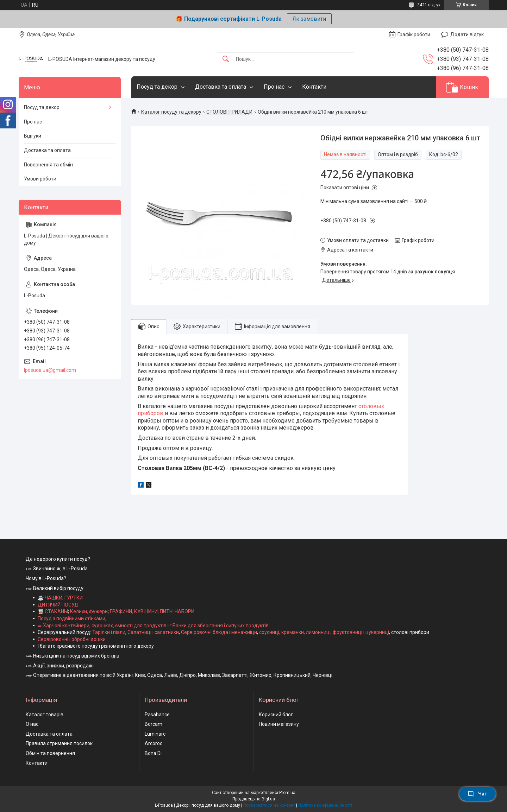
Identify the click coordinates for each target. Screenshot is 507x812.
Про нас (274, 87)
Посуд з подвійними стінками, (72, 618)
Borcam (154, 724)
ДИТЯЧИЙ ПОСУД (58, 605)
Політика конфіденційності (325, 805)
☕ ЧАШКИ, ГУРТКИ (60, 598)
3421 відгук (429, 5)
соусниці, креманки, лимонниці (295, 632)
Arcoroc (154, 743)
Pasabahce (157, 715)
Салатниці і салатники (153, 632)
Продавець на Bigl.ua (254, 799)
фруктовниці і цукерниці (361, 632)
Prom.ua (287, 793)
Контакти (314, 87)
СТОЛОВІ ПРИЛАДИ (229, 112)
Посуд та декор (157, 87)
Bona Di (153, 753)
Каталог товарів (45, 715)
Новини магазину (279, 724)
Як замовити (309, 19)
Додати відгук (467, 34)
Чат (477, 794)
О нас (32, 724)
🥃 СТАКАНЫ (53, 611)
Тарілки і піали (109, 632)
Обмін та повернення (50, 753)
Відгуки (33, 136)
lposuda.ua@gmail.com (50, 370)
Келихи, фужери (89, 611)
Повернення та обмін (48, 165)
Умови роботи (40, 179)
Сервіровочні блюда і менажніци (219, 632)
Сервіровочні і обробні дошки (72, 639)
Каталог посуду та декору (171, 112)
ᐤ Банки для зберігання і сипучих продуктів (219, 626)
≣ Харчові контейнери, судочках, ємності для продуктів (102, 626)
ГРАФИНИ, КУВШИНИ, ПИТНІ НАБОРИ (152, 611)
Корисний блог (276, 715)
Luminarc (155, 734)
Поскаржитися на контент (269, 805)
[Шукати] (226, 59)
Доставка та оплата (221, 87)
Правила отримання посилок (59, 743)
